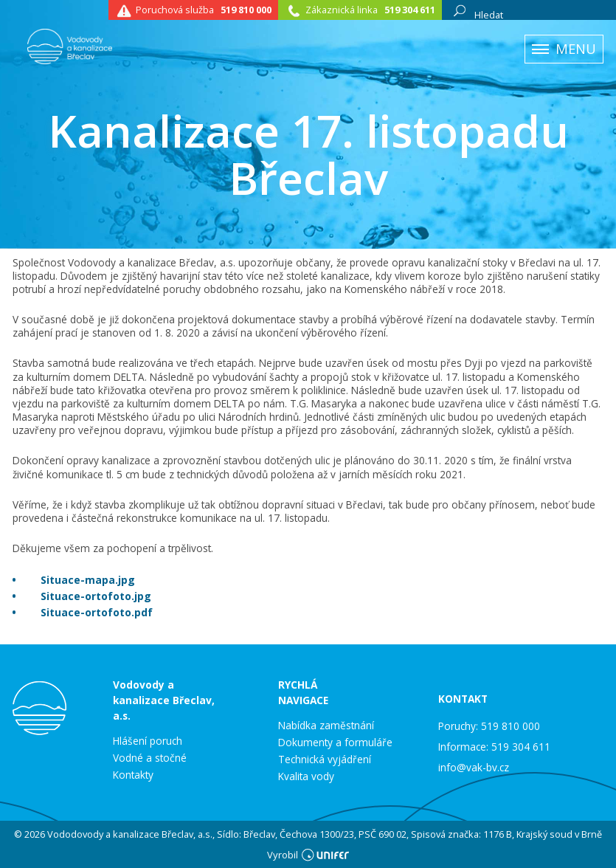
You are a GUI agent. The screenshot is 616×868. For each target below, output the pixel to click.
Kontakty (133, 775)
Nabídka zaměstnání (326, 726)
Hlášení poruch (148, 741)
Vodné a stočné (150, 758)
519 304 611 (410, 10)
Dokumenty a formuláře (335, 743)
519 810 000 (246, 10)
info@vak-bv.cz (474, 767)
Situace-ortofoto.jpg (96, 596)
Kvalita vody (306, 776)
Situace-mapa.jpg (88, 580)
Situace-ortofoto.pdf (97, 612)
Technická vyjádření (325, 759)
